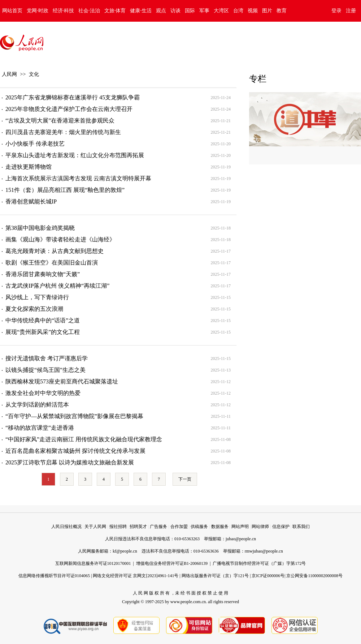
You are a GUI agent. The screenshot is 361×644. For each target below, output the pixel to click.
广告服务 (158, 527)
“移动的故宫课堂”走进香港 (40, 428)
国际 (190, 11)
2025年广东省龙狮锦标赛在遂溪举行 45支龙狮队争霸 (73, 97)
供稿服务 (199, 527)
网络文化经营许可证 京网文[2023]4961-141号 (136, 576)
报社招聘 (118, 527)
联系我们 (301, 527)
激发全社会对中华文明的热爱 (43, 393)
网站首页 (12, 11)
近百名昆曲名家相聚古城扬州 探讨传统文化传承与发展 (75, 451)
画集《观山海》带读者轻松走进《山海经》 (60, 239)
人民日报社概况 (66, 527)
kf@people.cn (125, 551)
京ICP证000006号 (268, 576)
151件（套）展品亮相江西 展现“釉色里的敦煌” (65, 190)
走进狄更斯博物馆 (29, 167)
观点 (161, 11)
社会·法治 (89, 11)
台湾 (238, 11)
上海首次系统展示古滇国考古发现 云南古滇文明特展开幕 (78, 178)
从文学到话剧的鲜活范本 (37, 405)
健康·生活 (141, 11)
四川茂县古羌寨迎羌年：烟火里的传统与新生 (63, 132)
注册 (351, 11)
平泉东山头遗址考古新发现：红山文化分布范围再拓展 (75, 155)
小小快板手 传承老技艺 (35, 144)
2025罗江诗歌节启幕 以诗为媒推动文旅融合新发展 (70, 462)
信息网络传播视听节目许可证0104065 (54, 576)
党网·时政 (38, 11)
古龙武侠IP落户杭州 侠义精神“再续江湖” (57, 286)
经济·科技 (64, 11)
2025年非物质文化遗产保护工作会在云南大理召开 (69, 109)
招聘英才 (138, 527)
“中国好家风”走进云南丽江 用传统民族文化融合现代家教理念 (84, 439)
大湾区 (221, 11)
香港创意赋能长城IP (31, 201)
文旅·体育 (115, 11)
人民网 (9, 74)
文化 (34, 74)
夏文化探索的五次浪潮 (34, 309)
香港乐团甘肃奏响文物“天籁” (43, 274)
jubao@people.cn (241, 539)
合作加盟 (179, 527)
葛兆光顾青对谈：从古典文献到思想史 (55, 251)
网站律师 (260, 527)
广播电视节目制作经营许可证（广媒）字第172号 (259, 563)
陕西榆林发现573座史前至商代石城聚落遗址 (62, 381)
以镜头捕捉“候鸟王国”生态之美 (45, 370)
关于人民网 (95, 527)
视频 (253, 11)
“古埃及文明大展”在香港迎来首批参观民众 (60, 121)
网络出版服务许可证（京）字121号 (215, 576)
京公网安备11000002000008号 (314, 576)
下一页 (185, 479)
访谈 (175, 11)
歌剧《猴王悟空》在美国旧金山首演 (52, 263)
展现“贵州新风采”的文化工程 (43, 332)
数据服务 (220, 527)
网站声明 (240, 527)
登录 (336, 11)
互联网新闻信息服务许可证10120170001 (93, 563)
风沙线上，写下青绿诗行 (37, 297)
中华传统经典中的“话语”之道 (43, 320)
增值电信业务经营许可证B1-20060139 (172, 563)
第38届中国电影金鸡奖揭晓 (40, 228)
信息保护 (281, 527)
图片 (267, 11)
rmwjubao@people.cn (264, 551)
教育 (282, 11)
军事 (204, 11)
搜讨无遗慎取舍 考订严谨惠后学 (47, 358)
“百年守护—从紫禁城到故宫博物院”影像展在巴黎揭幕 (74, 416)
